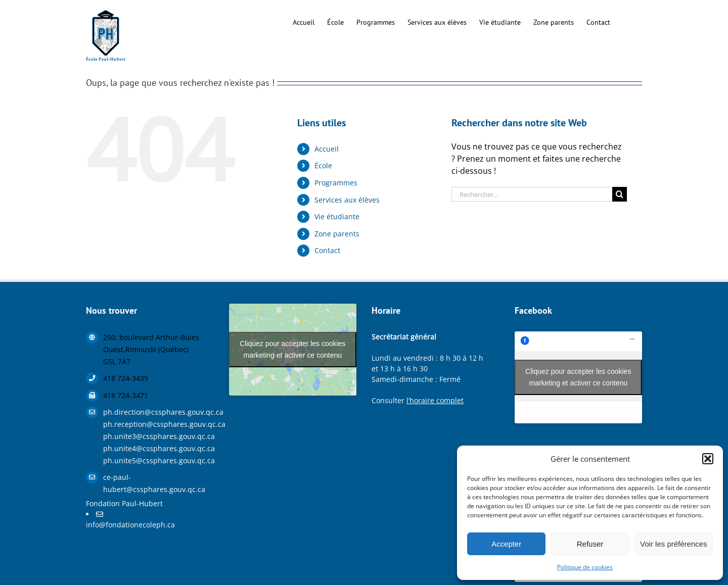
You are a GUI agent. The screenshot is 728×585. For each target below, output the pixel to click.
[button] (708, 459)
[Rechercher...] (532, 194)
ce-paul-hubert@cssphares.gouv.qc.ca (154, 483)
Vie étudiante (337, 216)
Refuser (590, 544)
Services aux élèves (347, 200)
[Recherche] (620, 194)
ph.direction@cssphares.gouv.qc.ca (158, 412)
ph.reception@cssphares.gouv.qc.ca (158, 424)
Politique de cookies (585, 567)
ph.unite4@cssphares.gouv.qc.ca (158, 448)
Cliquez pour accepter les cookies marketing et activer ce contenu (292, 349)
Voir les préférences (674, 544)
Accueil (327, 149)
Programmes (336, 183)
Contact (327, 250)
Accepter (506, 544)
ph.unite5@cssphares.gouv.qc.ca (158, 460)
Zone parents (337, 234)
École (323, 165)
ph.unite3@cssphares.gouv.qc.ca (158, 436)
